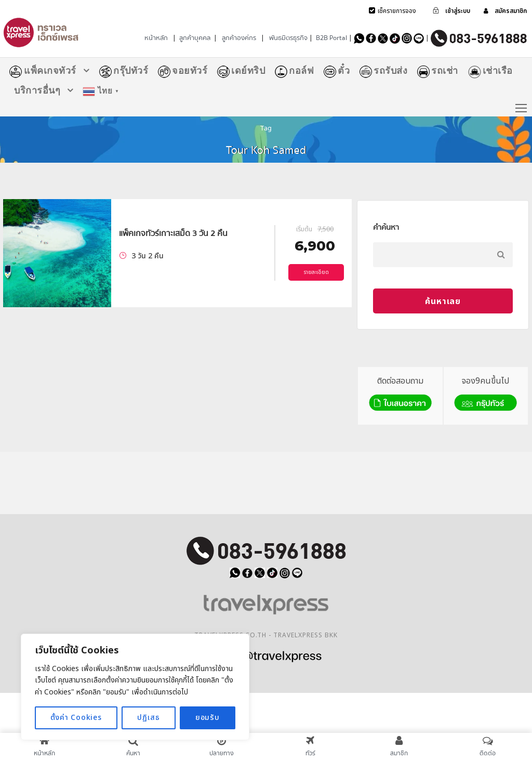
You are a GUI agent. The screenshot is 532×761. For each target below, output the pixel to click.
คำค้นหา (386, 227)
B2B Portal (331, 38)
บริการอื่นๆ (37, 90)
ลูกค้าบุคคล (195, 38)
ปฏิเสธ (148, 718)
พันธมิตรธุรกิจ (288, 38)
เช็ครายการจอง (397, 11)
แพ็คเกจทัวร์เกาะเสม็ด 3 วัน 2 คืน (173, 233)
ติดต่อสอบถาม (400, 395)
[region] (135, 687)
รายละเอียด (316, 272)
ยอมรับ (208, 718)
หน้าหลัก (156, 38)
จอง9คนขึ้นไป (486, 395)
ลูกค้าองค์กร (239, 38)
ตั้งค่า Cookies (76, 718)
